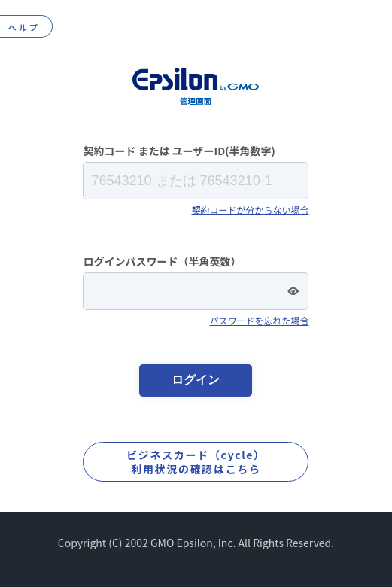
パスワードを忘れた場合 (259, 320)
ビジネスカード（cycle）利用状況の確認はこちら (196, 461)
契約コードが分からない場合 (250, 210)
